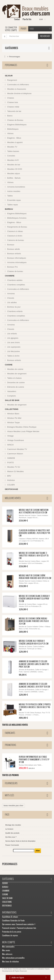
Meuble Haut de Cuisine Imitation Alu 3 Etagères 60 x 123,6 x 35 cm (34, 511)
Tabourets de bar (14, 111)
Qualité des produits (12, 833)
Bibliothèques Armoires (17, 218)
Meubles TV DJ (13, 467)
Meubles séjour (13, 173)
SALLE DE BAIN (12, 400)
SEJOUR (9, 76)
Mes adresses (7, 954)
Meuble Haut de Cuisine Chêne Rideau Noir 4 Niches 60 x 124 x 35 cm (35, 577)
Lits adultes (12, 302)
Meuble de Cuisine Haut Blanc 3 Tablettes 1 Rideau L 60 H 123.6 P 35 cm (34, 556)
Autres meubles (14, 191)
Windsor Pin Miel (14, 418)
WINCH (10, 445)
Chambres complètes (16, 285)
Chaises (10, 98)
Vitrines (10, 133)
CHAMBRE (10, 276)
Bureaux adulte (13, 249)
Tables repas (12, 205)
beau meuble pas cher (13, 806)
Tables (10, 196)
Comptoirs (11, 396)
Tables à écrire (13, 356)
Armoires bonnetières (16, 187)
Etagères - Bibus (14, 138)
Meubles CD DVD (14, 169)
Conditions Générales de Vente (13, 921)
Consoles (11, 156)
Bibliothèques (13, 129)
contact (17, 19)
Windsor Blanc (13, 414)
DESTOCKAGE (12, 489)
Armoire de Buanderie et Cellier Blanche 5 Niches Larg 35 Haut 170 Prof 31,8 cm (34, 664)
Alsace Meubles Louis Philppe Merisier (23, 431)
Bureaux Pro (12, 267)
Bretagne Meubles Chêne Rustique (22, 427)
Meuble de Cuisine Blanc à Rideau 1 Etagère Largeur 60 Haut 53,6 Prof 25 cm (34, 599)
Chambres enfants (15, 311)
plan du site (27, 19)
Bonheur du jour (14, 307)
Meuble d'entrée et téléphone (19, 93)
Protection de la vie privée (12, 932)
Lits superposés (14, 347)
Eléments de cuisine (15, 387)
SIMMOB (11, 458)
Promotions (10, 745)
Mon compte (9, 942)
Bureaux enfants (14, 254)
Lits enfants (12, 334)
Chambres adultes (15, 280)
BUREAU (9, 209)
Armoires (11, 294)
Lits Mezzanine (13, 351)
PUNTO (10, 463)
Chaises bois (12, 102)
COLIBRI (11, 485)
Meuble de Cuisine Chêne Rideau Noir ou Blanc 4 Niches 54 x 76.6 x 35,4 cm (34, 621)
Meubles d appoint (15, 142)
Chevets (10, 298)
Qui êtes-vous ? (11, 837)
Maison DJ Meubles (15, 471)
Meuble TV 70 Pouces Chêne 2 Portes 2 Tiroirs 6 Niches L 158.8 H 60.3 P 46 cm (35, 707)
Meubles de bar (13, 165)
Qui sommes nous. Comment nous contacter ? (19, 924)
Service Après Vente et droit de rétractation (20, 841)
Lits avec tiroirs (13, 342)
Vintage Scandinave (15, 440)
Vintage (10, 436)
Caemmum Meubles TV (17, 449)
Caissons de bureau (15, 240)
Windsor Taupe (13, 423)
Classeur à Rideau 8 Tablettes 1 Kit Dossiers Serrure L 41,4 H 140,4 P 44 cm (34, 533)
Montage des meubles (13, 825)
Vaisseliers (12, 391)
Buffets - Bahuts (14, 178)
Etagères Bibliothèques (17, 125)
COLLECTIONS (12, 409)
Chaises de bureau (15, 271)
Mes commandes (8, 947)
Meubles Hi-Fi (13, 160)
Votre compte (11, 30)
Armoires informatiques (17, 262)
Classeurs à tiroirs (15, 236)
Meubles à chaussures (16, 89)
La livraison (9, 829)
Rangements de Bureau (17, 227)
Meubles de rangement (17, 374)
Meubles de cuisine (15, 369)
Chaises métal (13, 107)
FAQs (7, 815)
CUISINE (9, 365)
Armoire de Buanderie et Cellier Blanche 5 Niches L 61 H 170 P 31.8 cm (34, 685)
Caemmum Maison (15, 454)
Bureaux (11, 245)
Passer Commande (12, 845)
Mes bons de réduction (10, 962)
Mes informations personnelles (13, 958)
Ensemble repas (14, 200)
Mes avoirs (6, 950)
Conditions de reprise (10, 935)
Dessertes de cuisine (16, 382)
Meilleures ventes (13, 498)
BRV (9, 476)
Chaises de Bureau (15, 120)
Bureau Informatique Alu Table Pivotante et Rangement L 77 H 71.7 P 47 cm (34, 759)
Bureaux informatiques (16, 258)
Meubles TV (12, 147)
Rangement (12, 80)
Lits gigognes (13, 338)
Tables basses (13, 151)
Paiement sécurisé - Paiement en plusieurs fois (19, 928)
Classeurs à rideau (15, 231)
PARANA (11, 480)
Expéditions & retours (10, 917)
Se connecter (11, 28)
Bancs (10, 116)
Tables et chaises (14, 378)
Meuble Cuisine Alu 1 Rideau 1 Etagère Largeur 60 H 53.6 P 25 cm (34, 642)
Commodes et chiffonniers (18, 85)
